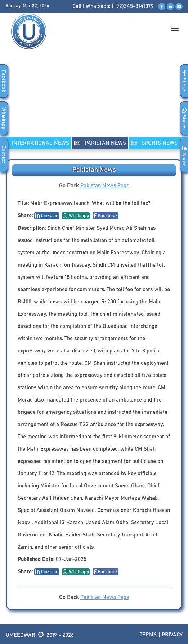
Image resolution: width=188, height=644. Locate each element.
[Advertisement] (94, 101)
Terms (148, 635)
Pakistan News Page (105, 186)
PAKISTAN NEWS (100, 143)
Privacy (172, 635)
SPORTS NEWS (154, 143)
